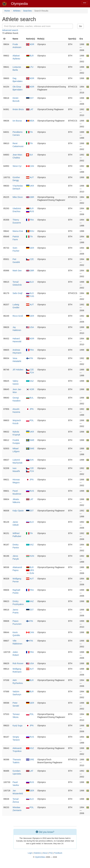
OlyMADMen (40, 857)
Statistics (38, 853)
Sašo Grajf (17, 293)
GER (30, 248)
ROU (30, 231)
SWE (30, 440)
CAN (30, 166)
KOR (30, 389)
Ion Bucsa (17, 121)
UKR (30, 186)
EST (30, 98)
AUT (30, 177)
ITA (29, 132)
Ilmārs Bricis (18, 109)
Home (7, 11)
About (45, 853)
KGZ (30, 748)
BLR (30, 56)
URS (30, 570)
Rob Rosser (18, 663)
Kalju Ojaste (18, 511)
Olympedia (19, 4)
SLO (30, 282)
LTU (30, 67)
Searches (27, 11)
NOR (30, 44)
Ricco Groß (18, 316)
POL (30, 420)
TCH (30, 373)
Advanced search (10, 30)
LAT (30, 109)
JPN (30, 409)
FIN (30, 358)
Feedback (58, 853)
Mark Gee (17, 271)
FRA (30, 220)
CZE (30, 259)
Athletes (17, 11)
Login (30, 853)
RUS (30, 211)
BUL (30, 398)
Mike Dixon (18, 197)
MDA (30, 121)
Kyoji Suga (18, 726)
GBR (30, 197)
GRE (30, 760)
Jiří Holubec (18, 370)
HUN (30, 556)
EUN (30, 573)
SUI (29, 155)
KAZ (30, 381)
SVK (30, 460)
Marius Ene (18, 231)
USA (30, 327)
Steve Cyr (17, 166)
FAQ (51, 853)
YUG (30, 296)
